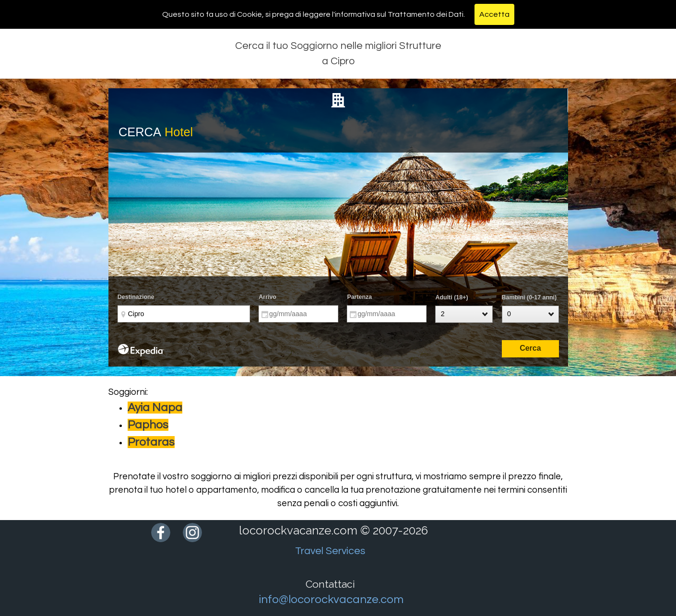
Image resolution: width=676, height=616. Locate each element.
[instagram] (192, 533)
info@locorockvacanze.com (331, 599)
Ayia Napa (155, 408)
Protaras (151, 442)
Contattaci (330, 584)
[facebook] (161, 533)
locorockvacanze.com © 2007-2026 (333, 530)
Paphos (148, 425)
